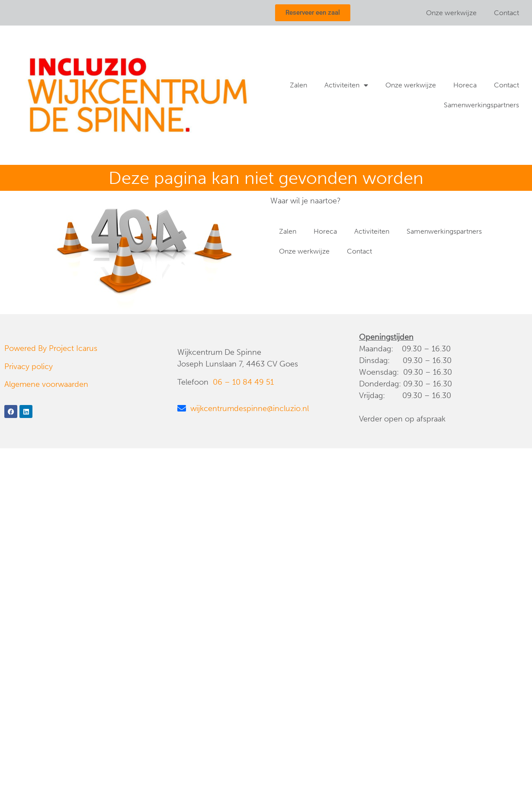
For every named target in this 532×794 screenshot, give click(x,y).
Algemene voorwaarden (46, 384)
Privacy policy (29, 366)
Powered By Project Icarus (51, 348)
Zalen (298, 85)
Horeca (465, 85)
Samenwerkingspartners (481, 105)
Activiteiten (346, 85)
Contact (506, 13)
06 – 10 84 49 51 (243, 382)
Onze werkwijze (451, 13)
